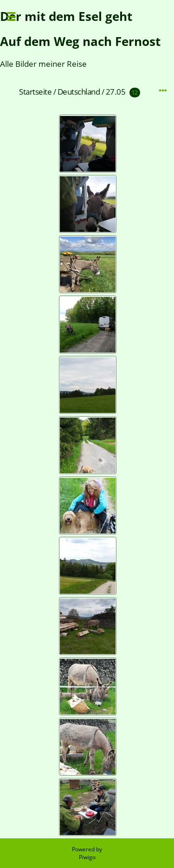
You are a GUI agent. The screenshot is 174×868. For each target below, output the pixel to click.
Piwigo (87, 857)
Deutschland (79, 92)
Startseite (35, 92)
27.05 (116, 92)
